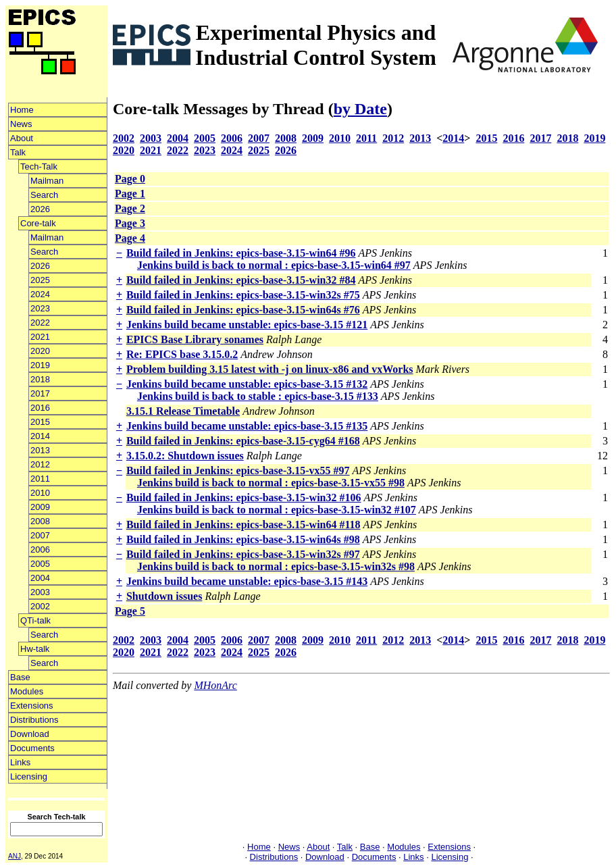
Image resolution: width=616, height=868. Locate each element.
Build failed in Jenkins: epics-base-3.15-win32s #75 (243, 295)
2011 (40, 479)
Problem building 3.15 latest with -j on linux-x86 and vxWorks (270, 369)
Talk (18, 152)
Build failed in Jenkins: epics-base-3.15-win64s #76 (243, 310)
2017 (40, 393)
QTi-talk (35, 620)
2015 (40, 422)
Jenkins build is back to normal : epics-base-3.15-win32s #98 (276, 566)
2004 (40, 578)
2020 (40, 351)
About (22, 138)
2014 (40, 436)
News (21, 124)
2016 (40, 408)
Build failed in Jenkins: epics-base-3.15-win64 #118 (243, 525)
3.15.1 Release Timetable (183, 411)
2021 (40, 337)
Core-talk (38, 223)
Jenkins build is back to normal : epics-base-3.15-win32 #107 (277, 510)
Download (30, 734)
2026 (40, 209)
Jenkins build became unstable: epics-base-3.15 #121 (247, 325)
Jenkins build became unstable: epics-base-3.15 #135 (247, 426)
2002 (40, 606)
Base (20, 677)
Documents (32, 748)
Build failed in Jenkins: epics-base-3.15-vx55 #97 (238, 470)
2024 (40, 294)
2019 (40, 365)
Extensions (32, 706)
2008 (40, 521)
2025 (40, 280)
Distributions (34, 720)
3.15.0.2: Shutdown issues (185, 456)
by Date (360, 109)
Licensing (29, 776)
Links (20, 762)
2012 (40, 464)
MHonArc (215, 685)
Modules (27, 691)
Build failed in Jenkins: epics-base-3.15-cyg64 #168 (243, 441)
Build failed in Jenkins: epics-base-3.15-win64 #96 (241, 253)
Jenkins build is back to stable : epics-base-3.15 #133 (258, 396)
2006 (40, 550)
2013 (40, 450)
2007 (40, 535)
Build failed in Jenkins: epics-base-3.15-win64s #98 (243, 539)
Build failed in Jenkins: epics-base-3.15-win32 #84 (241, 280)
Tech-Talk (39, 167)
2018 (40, 379)
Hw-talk (35, 649)
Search (44, 195)
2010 (40, 493)
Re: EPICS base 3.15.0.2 (182, 354)
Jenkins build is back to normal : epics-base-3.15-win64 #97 (274, 265)
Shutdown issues (164, 596)
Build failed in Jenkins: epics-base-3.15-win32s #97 (243, 554)
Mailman (47, 181)
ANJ (15, 856)
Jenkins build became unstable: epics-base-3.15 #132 (247, 384)
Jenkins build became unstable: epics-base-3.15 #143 (247, 581)
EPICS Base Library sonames (195, 339)
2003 (40, 592)
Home (22, 110)
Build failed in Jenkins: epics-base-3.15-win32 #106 (244, 497)
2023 (40, 308)
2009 (40, 507)
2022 (40, 323)
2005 (40, 564)
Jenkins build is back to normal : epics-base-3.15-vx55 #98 (271, 483)
